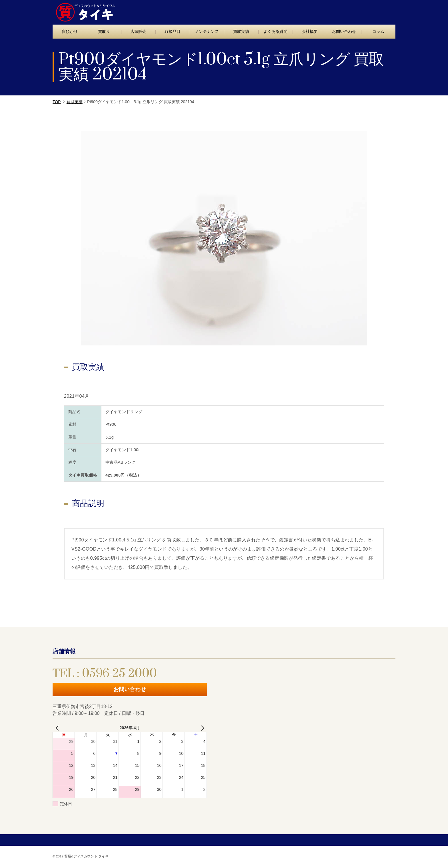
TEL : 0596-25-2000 (306, 11)
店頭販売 (138, 31)
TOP (57, 102)
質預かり (70, 31)
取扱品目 (173, 31)
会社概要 (310, 31)
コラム (378, 31)
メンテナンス (207, 31)
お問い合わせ (371, 11)
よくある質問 (275, 31)
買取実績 (241, 31)
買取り (104, 31)
